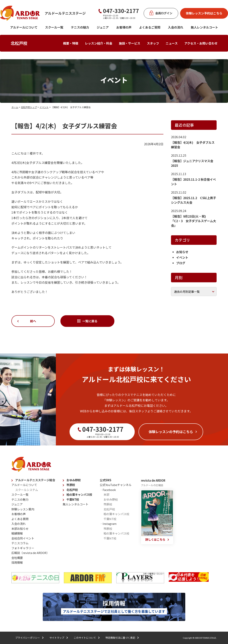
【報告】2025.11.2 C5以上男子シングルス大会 (194, 200)
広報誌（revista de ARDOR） (30, 553)
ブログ (181, 263)
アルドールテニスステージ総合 (35, 480)
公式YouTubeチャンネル (116, 485)
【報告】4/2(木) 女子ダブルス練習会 (193, 145)
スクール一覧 (54, 27)
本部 (106, 494)
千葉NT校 (73, 499)
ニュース (172, 43)
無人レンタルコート (76, 504)
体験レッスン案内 (23, 509)
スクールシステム (27, 490)
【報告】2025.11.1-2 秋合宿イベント (193, 182)
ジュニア (103, 27)
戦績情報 (17, 533)
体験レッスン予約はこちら (204, 13)
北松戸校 (19, 43)
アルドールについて (24, 27)
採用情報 (17, 562)
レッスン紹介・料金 (99, 43)
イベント (44, 107)
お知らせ (182, 252)
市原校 (71, 485)
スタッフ (153, 43)
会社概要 (17, 558)
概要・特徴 (71, 43)
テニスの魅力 (80, 27)
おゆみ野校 (74, 480)
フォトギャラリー (23, 548)
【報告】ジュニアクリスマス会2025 (192, 163)
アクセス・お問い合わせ (201, 43)
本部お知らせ (20, 529)
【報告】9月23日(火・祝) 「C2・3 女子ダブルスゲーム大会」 (194, 221)
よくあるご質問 (150, 27)
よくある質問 (20, 519)
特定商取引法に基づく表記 (120, 638)
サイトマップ (57, 638)
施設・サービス (130, 43)
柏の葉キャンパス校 (79, 494)
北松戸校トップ (29, 107)
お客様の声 (124, 27)
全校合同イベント (23, 538)
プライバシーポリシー (28, 638)
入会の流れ (176, 27)
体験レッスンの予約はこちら (171, 432)
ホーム (15, 107)
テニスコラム (20, 543)
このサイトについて (85, 638)
